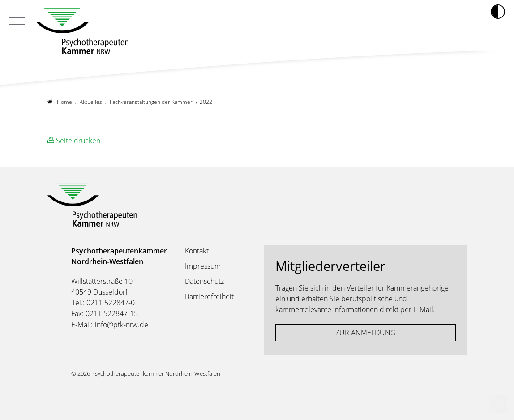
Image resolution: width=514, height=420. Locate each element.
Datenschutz (204, 281)
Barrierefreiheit (209, 296)
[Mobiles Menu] (17, 22)
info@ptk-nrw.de (122, 325)
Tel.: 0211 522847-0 (103, 303)
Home (60, 102)
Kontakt (197, 251)
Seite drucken (74, 140)
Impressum (203, 266)
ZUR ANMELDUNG (366, 333)
